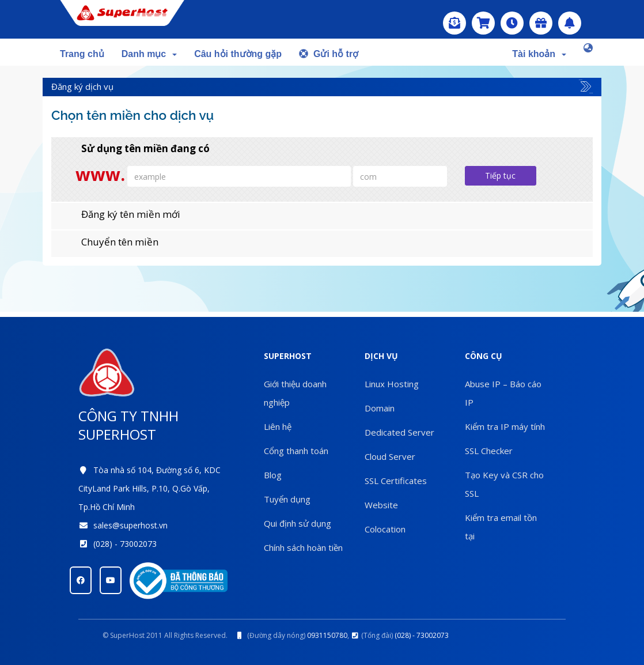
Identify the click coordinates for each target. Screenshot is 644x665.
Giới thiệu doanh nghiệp (295, 393)
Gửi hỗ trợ (329, 54)
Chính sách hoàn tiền (303, 547)
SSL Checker (489, 451)
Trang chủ (82, 54)
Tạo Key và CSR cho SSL (504, 484)
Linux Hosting (392, 384)
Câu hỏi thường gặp (238, 54)
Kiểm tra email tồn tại (501, 527)
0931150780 (327, 635)
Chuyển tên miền (111, 242)
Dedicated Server (399, 432)
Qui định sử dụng (298, 523)
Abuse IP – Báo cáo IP (503, 393)
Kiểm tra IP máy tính (505, 426)
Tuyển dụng (287, 499)
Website (381, 505)
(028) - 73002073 (125, 544)
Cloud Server (390, 456)
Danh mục (149, 54)
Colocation (385, 529)
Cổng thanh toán (296, 451)
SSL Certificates (396, 481)
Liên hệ (278, 426)
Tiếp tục (500, 175)
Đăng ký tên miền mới (122, 214)
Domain (380, 408)
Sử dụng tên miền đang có (136, 149)
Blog (273, 475)
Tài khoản (539, 54)
